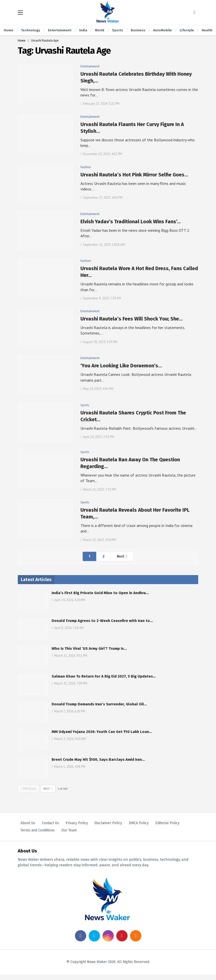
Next (121, 556)
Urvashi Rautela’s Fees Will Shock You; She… (132, 319)
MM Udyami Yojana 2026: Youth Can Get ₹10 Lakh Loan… (102, 732)
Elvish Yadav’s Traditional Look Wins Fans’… (131, 222)
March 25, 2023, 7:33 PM (98, 489)
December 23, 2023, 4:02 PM (101, 154)
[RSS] (136, 941)
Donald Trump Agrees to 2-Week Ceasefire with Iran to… (102, 621)
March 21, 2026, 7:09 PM (69, 683)
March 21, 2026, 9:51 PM (69, 656)
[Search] (194, 13)
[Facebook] (81, 941)
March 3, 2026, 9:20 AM (69, 739)
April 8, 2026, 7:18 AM (68, 628)
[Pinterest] (122, 941)
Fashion (86, 167)
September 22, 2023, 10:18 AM (103, 245)
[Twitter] (94, 941)
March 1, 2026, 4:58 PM (69, 767)
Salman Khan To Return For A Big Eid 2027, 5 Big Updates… (104, 676)
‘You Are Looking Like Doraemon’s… (121, 366)
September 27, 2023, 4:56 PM (101, 198)
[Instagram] (108, 941)
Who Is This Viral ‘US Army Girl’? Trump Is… (89, 648)
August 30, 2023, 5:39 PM (99, 342)
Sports (85, 405)
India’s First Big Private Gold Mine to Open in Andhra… (100, 593)
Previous (28, 789)
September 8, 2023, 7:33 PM (101, 298)
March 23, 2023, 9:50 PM (98, 540)
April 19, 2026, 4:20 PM (68, 600)
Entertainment (90, 66)
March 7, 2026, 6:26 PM (68, 711)
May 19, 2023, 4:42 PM (97, 389)
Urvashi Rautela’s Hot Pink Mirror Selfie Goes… (134, 175)
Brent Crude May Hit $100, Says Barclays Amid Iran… (98, 759)
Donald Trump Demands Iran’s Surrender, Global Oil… (99, 704)
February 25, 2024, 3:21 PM (100, 104)
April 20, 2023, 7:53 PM (97, 437)
